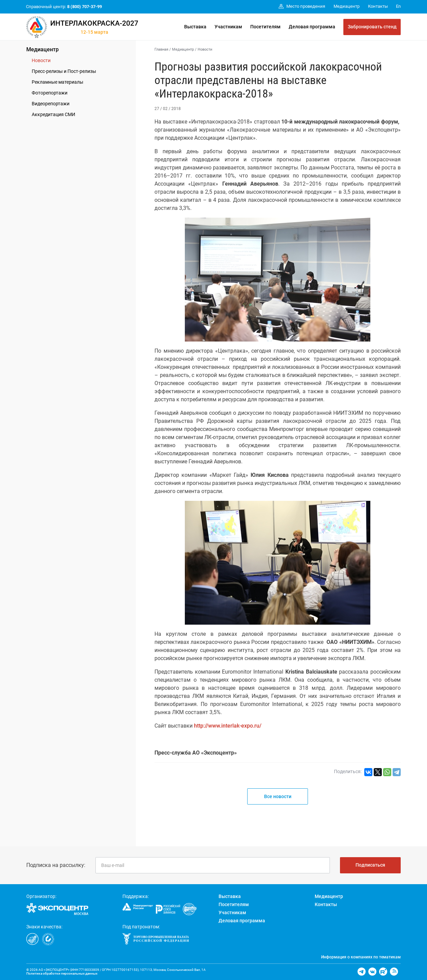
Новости (41, 60)
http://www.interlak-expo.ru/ (228, 726)
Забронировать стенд (372, 27)
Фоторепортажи (50, 93)
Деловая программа (312, 27)
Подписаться (370, 865)
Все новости (278, 796)
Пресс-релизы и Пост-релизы (64, 71)
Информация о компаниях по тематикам (361, 957)
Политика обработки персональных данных (62, 973)
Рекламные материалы (58, 82)
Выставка (195, 27)
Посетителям (265, 27)
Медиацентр (42, 49)
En (398, 6)
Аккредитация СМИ (53, 114)
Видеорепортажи (51, 104)
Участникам (228, 27)
